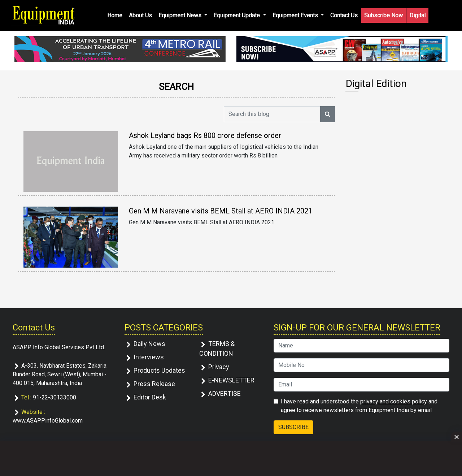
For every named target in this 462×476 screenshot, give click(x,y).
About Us (140, 15)
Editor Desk (150, 397)
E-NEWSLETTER (231, 380)
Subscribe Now (383, 15)
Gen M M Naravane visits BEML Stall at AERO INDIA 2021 (221, 211)
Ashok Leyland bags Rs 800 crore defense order (205, 135)
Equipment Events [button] (296, 15)
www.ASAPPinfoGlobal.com (48, 421)
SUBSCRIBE (293, 427)
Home (115, 15)
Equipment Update (237, 15)
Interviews (149, 357)
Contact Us (344, 15)
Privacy (219, 367)
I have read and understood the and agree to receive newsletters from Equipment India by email (359, 406)
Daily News (149, 344)
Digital (417, 15)
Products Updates (159, 370)
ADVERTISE (225, 393)
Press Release (154, 384)
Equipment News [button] (181, 15)
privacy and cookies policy (394, 401)
